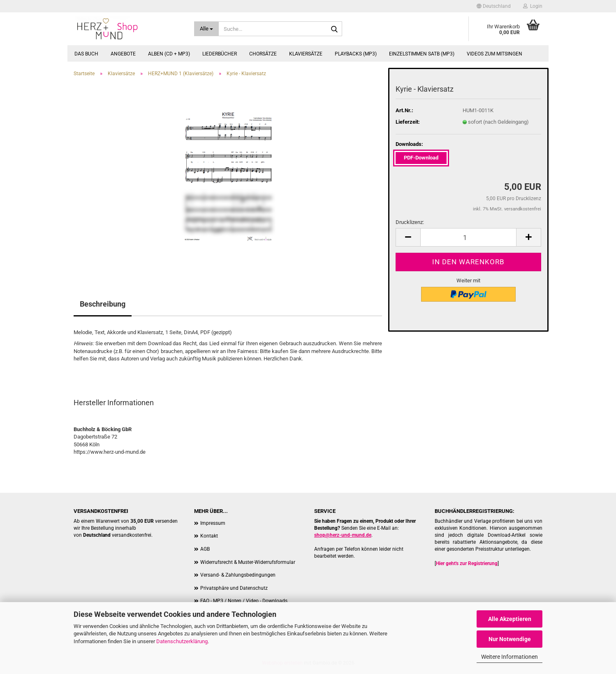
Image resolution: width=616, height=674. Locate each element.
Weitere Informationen (509, 657)
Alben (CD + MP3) (169, 54)
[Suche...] (207, 29)
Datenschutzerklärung (182, 641)
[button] (494, 6)
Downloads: (409, 144)
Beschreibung (103, 304)
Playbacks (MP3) (356, 54)
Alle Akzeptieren (510, 619)
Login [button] (533, 6)
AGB (205, 549)
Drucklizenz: (410, 222)
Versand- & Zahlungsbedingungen (238, 575)
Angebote (123, 54)
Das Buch (86, 54)
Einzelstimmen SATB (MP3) (422, 54)
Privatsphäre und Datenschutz (234, 588)
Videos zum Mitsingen (494, 54)
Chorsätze (263, 54)
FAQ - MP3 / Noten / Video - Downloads (244, 601)
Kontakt (209, 536)
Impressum (213, 523)
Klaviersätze (306, 54)
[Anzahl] (468, 237)
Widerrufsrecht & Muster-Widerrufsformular (248, 562)
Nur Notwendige (510, 639)
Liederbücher (220, 54)
